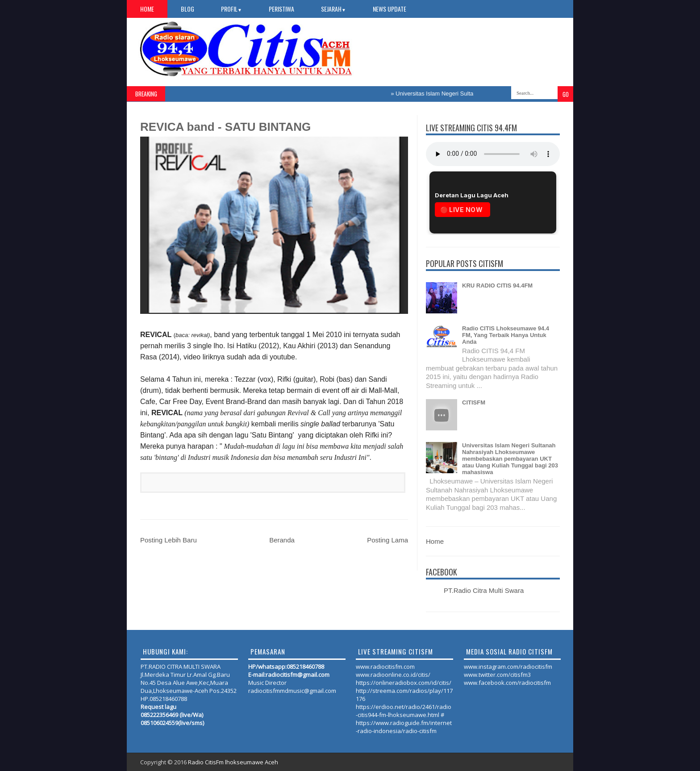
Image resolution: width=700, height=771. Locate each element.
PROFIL (231, 9)
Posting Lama (387, 540)
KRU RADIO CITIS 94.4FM (497, 285)
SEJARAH (333, 9)
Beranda (282, 540)
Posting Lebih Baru (169, 540)
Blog (187, 9)
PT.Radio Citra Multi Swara (484, 590)
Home (147, 9)
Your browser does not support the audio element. (493, 154)
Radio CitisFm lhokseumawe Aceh (233, 762)
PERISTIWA (281, 9)
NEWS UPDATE (390, 9)
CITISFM (474, 402)
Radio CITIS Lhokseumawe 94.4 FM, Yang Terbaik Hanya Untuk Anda (506, 335)
